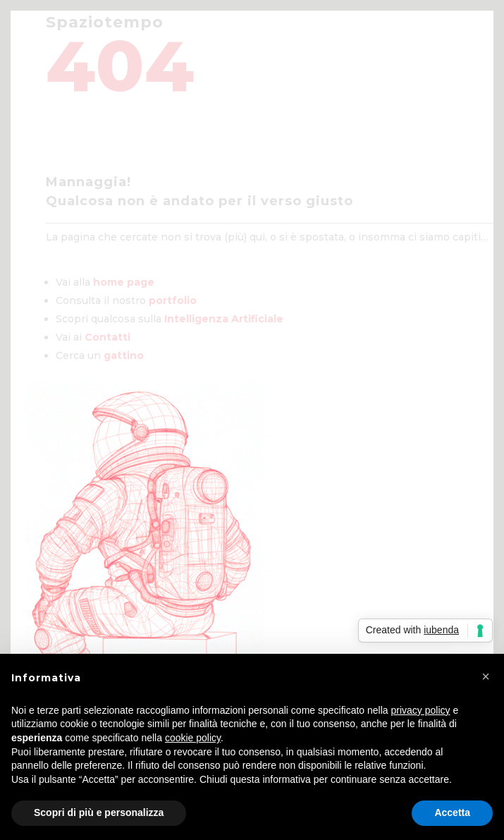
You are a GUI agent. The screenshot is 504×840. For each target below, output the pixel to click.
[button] (486, 676)
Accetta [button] (452, 812)
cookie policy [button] (193, 738)
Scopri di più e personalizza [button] (99, 812)
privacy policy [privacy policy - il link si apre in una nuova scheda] (421, 710)
